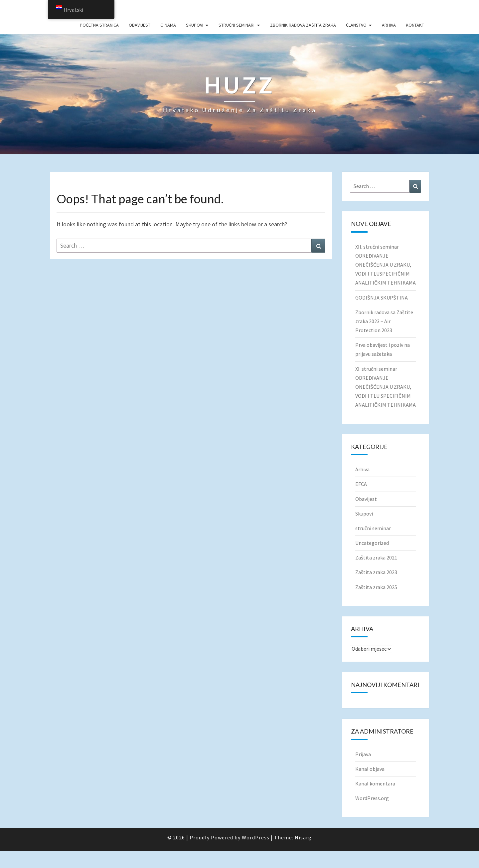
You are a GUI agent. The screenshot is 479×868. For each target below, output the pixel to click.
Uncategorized (372, 543)
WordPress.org (372, 798)
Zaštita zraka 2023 (376, 572)
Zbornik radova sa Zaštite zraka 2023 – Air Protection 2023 (384, 321)
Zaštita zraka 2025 (376, 587)
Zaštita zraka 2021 (376, 557)
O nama (168, 25)
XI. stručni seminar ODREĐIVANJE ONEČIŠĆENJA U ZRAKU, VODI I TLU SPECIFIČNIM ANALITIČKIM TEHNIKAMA (386, 387)
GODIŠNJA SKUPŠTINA (382, 298)
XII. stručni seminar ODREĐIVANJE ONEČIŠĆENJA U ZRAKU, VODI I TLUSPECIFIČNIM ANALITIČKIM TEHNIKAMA (386, 265)
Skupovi (195, 25)
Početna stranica (99, 25)
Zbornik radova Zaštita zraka (303, 25)
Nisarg (303, 837)
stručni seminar (373, 528)
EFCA (361, 484)
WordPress (256, 837)
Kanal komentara (375, 783)
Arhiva (389, 25)
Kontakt (415, 25)
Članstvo (356, 25)
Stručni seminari (237, 25)
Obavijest (140, 25)
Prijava (363, 754)
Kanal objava (370, 769)
